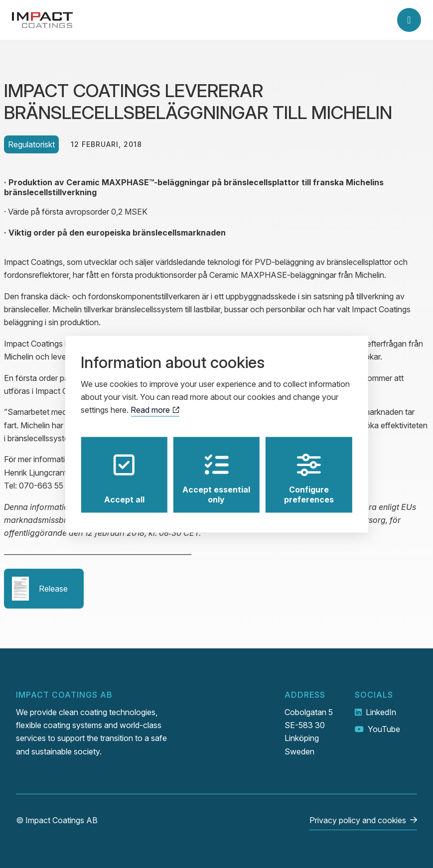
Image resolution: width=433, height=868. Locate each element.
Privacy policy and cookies (358, 820)
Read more (155, 410)
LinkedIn (381, 712)
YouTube (384, 729)
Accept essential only (216, 479)
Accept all (124, 479)
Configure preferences (309, 479)
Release (40, 589)
